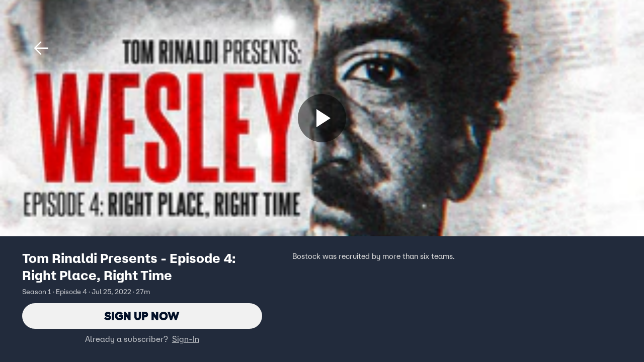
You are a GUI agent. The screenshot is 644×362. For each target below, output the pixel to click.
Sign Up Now (142, 316)
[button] (41, 48)
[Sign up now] (322, 118)
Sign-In (186, 339)
